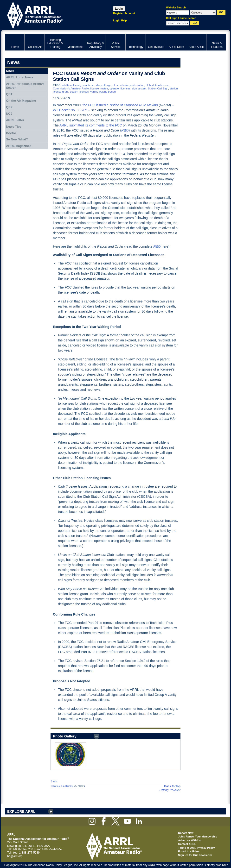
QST (9, 94)
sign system (139, 88)
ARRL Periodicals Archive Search (25, 86)
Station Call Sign (158, 88)
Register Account (124, 13)
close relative (121, 85)
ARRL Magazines (19, 146)
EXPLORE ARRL (21, 811)
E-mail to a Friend (189, 851)
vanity (94, 92)
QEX (9, 107)
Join (181, 837)
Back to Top (172, 786)
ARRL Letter (15, 120)
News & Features (62, 786)
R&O (125, 130)
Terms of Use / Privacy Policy (196, 848)
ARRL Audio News (20, 77)
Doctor (11, 133)
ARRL (52, 15)
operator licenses (120, 88)
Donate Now (186, 833)
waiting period (107, 92)
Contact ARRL (187, 844)
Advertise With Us (189, 840)
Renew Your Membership (201, 837)
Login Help (120, 20)
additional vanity (72, 85)
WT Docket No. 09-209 (70, 110)
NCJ (9, 114)
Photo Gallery (65, 736)
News (10, 71)
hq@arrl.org (15, 856)
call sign (106, 85)
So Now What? (17, 139)
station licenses (79, 92)
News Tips (14, 127)
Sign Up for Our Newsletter (195, 855)
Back (54, 781)
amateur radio (91, 85)
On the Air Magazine (21, 101)
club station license (157, 85)
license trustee (99, 88)
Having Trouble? (170, 790)
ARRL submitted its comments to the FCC (91, 125)
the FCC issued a (120, 105)
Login (119, 9)
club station (137, 85)
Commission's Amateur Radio (71, 88)
